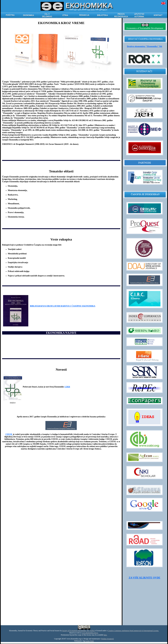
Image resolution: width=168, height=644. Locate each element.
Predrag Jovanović (108, 639)
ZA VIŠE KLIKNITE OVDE (145, 578)
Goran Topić (90, 641)
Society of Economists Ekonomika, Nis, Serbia (79, 631)
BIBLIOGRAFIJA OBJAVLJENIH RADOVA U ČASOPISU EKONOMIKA (63, 306)
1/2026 (67, 387)
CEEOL (9, 434)
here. (105, 635)
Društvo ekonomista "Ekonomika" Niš (145, 46)
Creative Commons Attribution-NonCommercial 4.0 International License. (133, 631)
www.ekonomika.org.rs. (90, 633)
